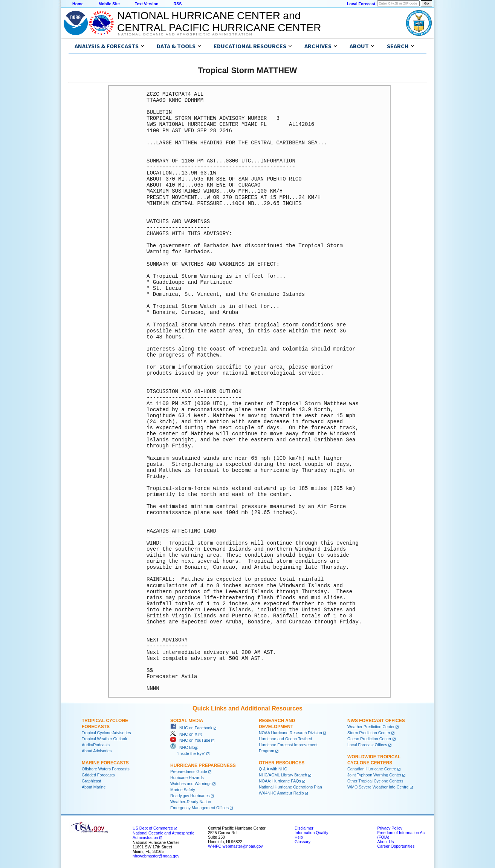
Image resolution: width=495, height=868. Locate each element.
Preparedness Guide (189, 772)
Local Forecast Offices (367, 745)
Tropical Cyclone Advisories (106, 733)
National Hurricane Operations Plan (290, 787)
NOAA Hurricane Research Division (290, 733)
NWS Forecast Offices (376, 721)
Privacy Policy (390, 828)
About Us (385, 842)
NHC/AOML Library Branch (283, 775)
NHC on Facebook (191, 728)
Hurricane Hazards (187, 778)
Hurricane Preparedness (203, 765)
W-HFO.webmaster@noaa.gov (235, 846)
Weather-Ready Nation (191, 802)
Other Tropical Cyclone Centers (375, 781)
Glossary (302, 842)
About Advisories (97, 751)
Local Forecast (361, 4)
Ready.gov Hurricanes (190, 796)
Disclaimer (304, 828)
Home (78, 4)
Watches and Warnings (191, 784)
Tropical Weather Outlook (104, 739)
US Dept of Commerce (153, 828)
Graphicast (92, 781)
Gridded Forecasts (98, 775)
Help (299, 837)
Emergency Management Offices (199, 808)
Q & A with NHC (273, 769)
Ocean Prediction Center (369, 739)
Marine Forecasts (105, 763)
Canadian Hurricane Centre (372, 769)
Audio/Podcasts (96, 745)
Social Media (187, 721)
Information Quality (311, 833)
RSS (177, 4)
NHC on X (184, 734)
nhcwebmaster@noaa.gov (156, 856)
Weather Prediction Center (371, 727)
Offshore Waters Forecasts (106, 769)
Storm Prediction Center (369, 733)
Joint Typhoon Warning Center (374, 775)
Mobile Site (109, 4)
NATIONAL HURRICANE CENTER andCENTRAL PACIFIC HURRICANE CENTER (219, 22)
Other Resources (282, 763)
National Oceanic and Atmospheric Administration (185, 34)
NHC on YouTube (190, 740)
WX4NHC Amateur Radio (281, 793)
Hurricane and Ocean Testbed (285, 739)
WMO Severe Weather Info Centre (378, 787)
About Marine (94, 787)
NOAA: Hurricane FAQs (280, 781)
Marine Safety (183, 790)
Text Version (147, 4)
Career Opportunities (396, 846)
